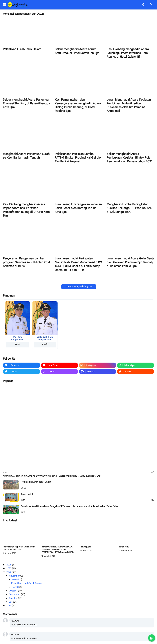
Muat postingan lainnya (78, 286)
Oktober (13, 591)
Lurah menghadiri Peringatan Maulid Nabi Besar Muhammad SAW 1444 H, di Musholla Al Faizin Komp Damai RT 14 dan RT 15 (78, 264)
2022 (9, 572)
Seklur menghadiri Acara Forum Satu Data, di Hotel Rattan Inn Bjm (77, 51)
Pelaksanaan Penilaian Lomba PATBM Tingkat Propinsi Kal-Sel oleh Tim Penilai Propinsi (78, 158)
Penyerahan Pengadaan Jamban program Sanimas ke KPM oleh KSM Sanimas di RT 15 (26, 262)
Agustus (13, 598)
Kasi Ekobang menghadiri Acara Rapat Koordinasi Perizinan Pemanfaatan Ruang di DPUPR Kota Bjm (26, 210)
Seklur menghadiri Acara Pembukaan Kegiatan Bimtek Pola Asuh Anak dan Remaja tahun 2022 (130, 158)
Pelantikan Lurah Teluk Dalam (22, 49)
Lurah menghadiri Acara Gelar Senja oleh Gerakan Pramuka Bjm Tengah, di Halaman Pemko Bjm (130, 262)
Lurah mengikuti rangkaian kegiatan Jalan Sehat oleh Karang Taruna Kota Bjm (78, 208)
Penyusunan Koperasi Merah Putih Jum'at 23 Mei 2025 (19, 548)
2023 (9, 568)
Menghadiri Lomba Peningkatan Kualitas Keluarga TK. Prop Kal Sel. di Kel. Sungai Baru (129, 208)
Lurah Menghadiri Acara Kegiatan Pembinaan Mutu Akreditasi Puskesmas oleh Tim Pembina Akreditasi (129, 105)
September (15, 594)
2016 (9, 605)
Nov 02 (16, 579)
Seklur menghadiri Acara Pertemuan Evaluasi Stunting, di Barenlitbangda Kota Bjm (27, 103)
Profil (18, 344)
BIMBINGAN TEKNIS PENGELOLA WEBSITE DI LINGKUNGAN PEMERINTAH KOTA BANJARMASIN (52, 476)
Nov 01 (16, 587)
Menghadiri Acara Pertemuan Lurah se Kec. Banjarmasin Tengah (26, 156)
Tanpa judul (27, 494)
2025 (9, 565)
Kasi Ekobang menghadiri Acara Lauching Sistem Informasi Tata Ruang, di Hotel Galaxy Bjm (128, 53)
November (15, 576)
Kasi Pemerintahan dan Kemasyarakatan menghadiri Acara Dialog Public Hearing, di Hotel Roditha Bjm (78, 105)
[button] (5, 5)
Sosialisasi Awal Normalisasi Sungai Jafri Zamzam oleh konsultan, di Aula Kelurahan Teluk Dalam (70, 506)
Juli (11, 602)
